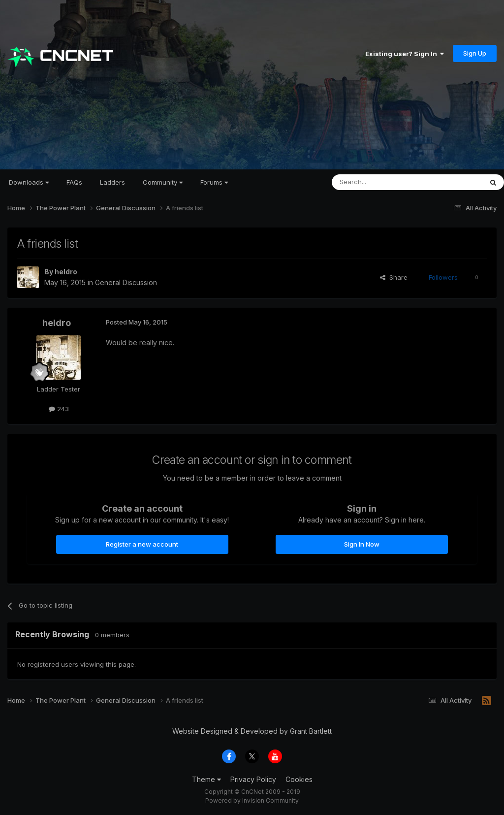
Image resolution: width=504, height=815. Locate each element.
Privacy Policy (253, 779)
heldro (66, 272)
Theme (206, 779)
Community (163, 182)
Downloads (29, 182)
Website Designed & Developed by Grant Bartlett (252, 731)
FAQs (74, 182)
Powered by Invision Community (252, 800)
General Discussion (126, 282)
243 (59, 409)
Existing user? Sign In (405, 54)
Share (394, 277)
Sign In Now (362, 544)
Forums (214, 182)
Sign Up (475, 53)
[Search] (382, 182)
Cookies (299, 779)
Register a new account (142, 544)
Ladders (112, 182)
